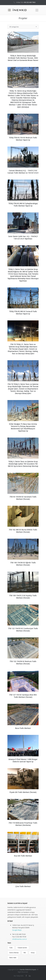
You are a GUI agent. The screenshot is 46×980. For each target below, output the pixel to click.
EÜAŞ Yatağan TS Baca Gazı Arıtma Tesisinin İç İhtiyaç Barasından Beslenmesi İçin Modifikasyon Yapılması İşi (23, 427)
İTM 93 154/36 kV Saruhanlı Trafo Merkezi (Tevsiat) (23, 498)
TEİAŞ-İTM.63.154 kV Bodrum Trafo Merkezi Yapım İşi (23, 139)
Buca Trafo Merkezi (23, 728)
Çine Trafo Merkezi (23, 886)
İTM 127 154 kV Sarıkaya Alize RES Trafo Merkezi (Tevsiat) (23, 696)
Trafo (11, 948)
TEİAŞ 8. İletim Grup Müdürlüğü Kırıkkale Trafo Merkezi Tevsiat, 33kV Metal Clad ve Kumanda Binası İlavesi (23, 58)
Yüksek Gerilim (22, 948)
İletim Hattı (13, 958)
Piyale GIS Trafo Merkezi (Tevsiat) (23, 792)
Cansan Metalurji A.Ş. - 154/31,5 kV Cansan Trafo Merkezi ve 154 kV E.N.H (23, 172)
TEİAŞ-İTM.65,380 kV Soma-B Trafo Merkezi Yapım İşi (23, 313)
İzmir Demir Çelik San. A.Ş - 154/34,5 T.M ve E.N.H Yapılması (23, 237)
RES (25, 953)
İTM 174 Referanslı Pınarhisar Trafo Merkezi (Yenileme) (23, 824)
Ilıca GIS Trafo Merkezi (23, 856)
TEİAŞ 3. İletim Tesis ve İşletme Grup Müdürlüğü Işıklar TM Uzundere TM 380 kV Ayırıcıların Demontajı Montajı (23, 464)
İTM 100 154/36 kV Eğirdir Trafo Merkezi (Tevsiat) (23, 564)
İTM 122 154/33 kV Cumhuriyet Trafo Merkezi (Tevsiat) (23, 630)
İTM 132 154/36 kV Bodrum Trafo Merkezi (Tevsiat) (23, 662)
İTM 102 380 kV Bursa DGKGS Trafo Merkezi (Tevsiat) (23, 531)
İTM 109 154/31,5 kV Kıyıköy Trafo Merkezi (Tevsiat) (23, 597)
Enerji (33, 953)
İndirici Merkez (14, 953)
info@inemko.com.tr (20, 939)
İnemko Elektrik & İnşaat (28, 969)
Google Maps (17, 930)
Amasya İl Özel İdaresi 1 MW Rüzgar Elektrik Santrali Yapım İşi (23, 760)
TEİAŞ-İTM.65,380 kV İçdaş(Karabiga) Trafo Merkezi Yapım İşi (23, 205)
